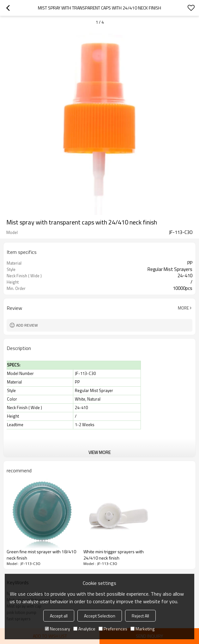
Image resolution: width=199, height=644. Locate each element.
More (183, 308)
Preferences (113, 629)
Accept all (59, 616)
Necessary (57, 629)
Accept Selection (100, 616)
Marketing (142, 629)
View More (99, 452)
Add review (27, 325)
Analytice (84, 629)
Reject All (140, 616)
